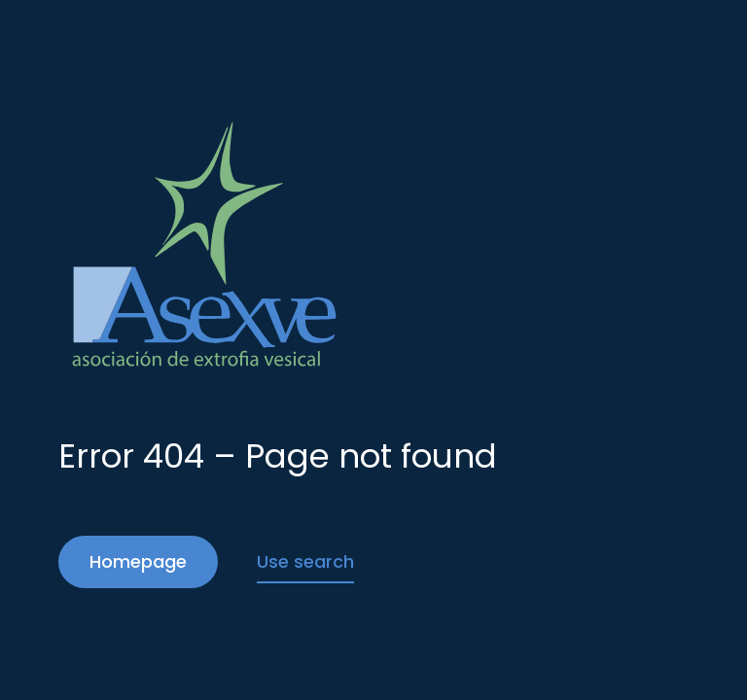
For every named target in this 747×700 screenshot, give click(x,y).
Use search (305, 561)
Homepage (138, 561)
